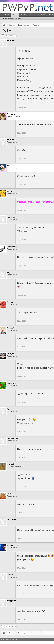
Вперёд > (12, 36)
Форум (15, 15)
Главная (6, 15)
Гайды (32, 15)
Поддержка (42, 15)
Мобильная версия (9, 639)
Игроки (23, 15)
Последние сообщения (12, 18)
